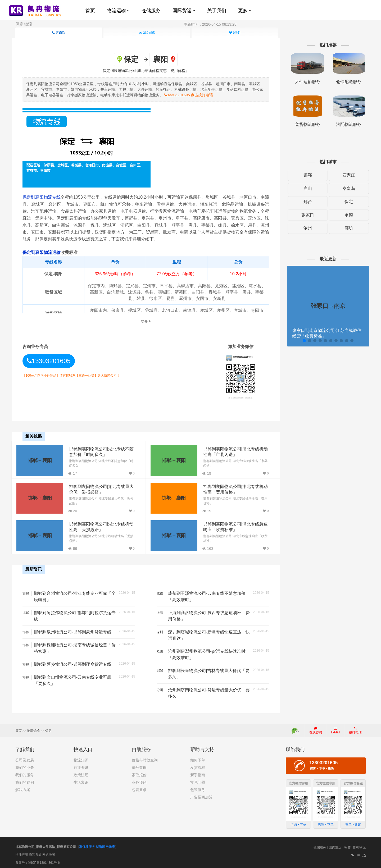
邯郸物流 (359, 846)
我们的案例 (25, 781)
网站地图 (49, 853)
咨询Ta (59, 33)
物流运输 (33, 729)
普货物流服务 (305, 124)
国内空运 (335, 846)
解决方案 (23, 788)
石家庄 (346, 175)
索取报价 (139, 773)
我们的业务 (25, 766)
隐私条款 (35, 853)
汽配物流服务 (346, 124)
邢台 (305, 202)
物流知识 (81, 759)
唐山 (305, 188)
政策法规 (81, 773)
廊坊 (346, 228)
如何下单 (198, 759)
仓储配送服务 (346, 82)
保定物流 (24, 24)
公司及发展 (25, 759)
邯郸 (305, 175)
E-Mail (335, 729)
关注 (235, 33)
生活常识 (81, 781)
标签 (347, 846)
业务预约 (139, 781)
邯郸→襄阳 (40, 460)
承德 (346, 215)
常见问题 (198, 781)
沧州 (305, 228)
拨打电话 (355, 729)
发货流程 (198, 766)
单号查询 (139, 766)
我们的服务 (25, 773)
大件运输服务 (305, 82)
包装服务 (198, 788)
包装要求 (139, 788)
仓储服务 (320, 846)
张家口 (305, 215)
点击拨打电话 (203, 95)
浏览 (147, 33)
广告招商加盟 (201, 796)
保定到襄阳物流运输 (45, 252)
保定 (346, 202)
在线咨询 (316, 729)
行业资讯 (81, 766)
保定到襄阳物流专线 (45, 197)
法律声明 (22, 853)
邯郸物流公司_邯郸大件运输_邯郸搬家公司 (46, 845)
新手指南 (198, 773)
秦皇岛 (346, 188)
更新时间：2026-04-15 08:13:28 (210, 24)
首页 (19, 729)
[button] (302, 341)
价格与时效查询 (145, 759)
